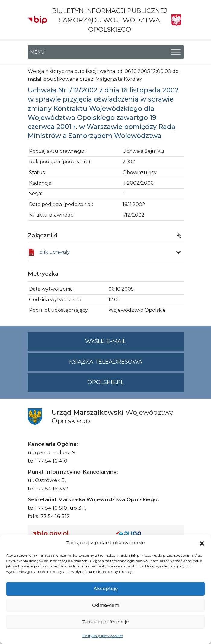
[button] (202, 543)
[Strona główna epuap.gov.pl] (147, 534)
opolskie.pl (106, 382)
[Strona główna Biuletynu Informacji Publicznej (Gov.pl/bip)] (69, 534)
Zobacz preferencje (105, 622)
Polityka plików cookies (103, 636)
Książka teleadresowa (106, 362)
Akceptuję (106, 588)
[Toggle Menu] (176, 52)
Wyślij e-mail (134, 344)
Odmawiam (106, 605)
